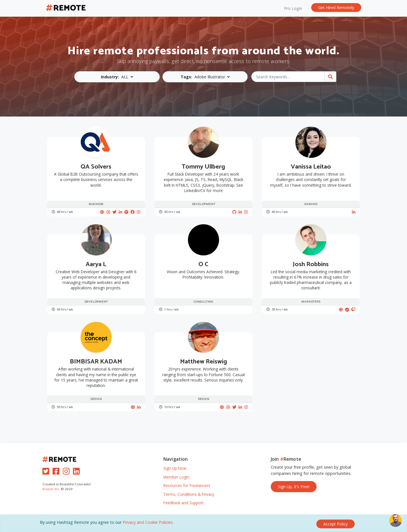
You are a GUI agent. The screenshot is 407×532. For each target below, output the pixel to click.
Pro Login (293, 8)
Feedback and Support (183, 503)
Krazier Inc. (51, 489)
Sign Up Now (175, 468)
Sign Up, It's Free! (294, 487)
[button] (118, 77)
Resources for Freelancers (187, 485)
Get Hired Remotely (336, 7)
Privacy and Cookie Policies (148, 524)
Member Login (176, 477)
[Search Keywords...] (288, 77)
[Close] (335, 524)
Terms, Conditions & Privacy (189, 494)
